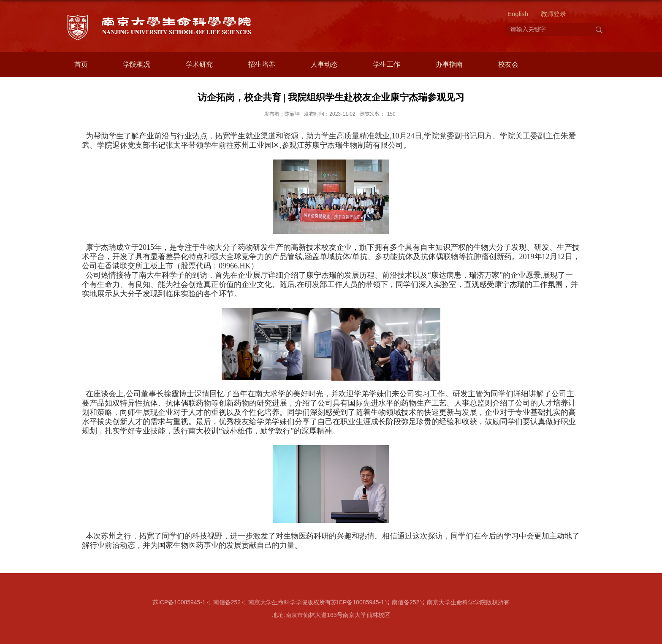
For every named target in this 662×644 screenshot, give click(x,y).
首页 (81, 64)
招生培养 (262, 64)
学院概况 (137, 64)
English (518, 14)
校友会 (508, 64)
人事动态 (324, 64)
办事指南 (449, 64)
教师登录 (553, 14)
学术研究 (199, 64)
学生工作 (387, 64)
